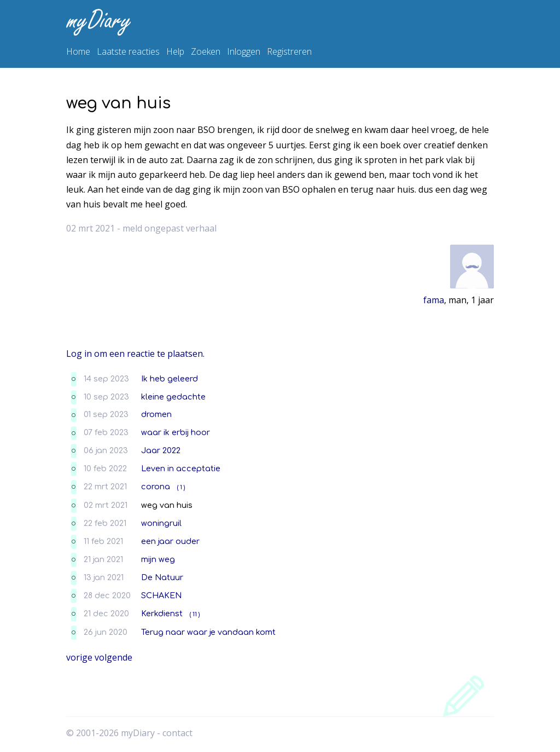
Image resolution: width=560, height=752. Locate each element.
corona (156, 487)
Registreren (289, 51)
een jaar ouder (170, 541)
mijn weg (158, 559)
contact (177, 733)
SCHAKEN (161, 595)
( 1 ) (181, 487)
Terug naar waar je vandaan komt (208, 632)
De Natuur (162, 577)
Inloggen (244, 51)
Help (175, 51)
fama (434, 300)
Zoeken (206, 51)
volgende (113, 657)
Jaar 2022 (161, 450)
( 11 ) (195, 614)
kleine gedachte (173, 397)
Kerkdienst (162, 614)
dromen (156, 414)
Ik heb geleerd (170, 379)
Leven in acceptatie (181, 468)
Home (78, 51)
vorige (79, 657)
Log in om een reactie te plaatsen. (135, 354)
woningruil (161, 523)
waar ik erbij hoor (176, 432)
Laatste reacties (128, 51)
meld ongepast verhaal (170, 228)
